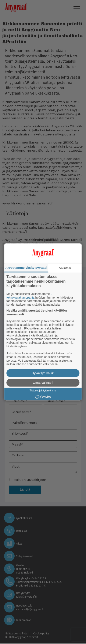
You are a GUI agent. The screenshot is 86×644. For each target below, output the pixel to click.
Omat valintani (43, 383)
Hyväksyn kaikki (43, 373)
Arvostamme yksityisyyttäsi (26, 268)
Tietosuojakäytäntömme (43, 391)
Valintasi (65, 268)
